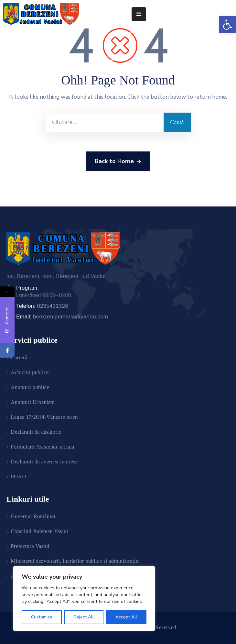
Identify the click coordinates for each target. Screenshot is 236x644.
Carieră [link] (19, 357)
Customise (42, 617)
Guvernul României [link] (33, 516)
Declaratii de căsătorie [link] (36, 432)
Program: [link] (27, 288)
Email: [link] (62, 317)
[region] (84, 599)
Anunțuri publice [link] (30, 387)
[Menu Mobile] (139, 14)
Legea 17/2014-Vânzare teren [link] (44, 417)
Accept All (126, 617)
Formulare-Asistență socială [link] (43, 447)
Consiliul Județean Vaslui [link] (39, 531)
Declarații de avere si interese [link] (44, 462)
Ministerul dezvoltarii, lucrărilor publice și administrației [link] (75, 561)
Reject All (84, 617)
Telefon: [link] (42, 306)
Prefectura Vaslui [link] (30, 546)
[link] (228, 25)
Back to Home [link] (118, 161)
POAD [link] (18, 477)
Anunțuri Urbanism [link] (33, 402)
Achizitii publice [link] (30, 372)
